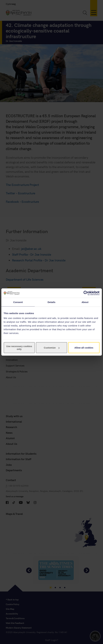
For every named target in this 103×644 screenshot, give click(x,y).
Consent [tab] (18, 302)
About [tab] (85, 302)
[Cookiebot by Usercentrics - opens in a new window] (86, 293)
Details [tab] (52, 302)
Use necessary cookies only (19, 348)
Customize (52, 348)
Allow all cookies (84, 348)
